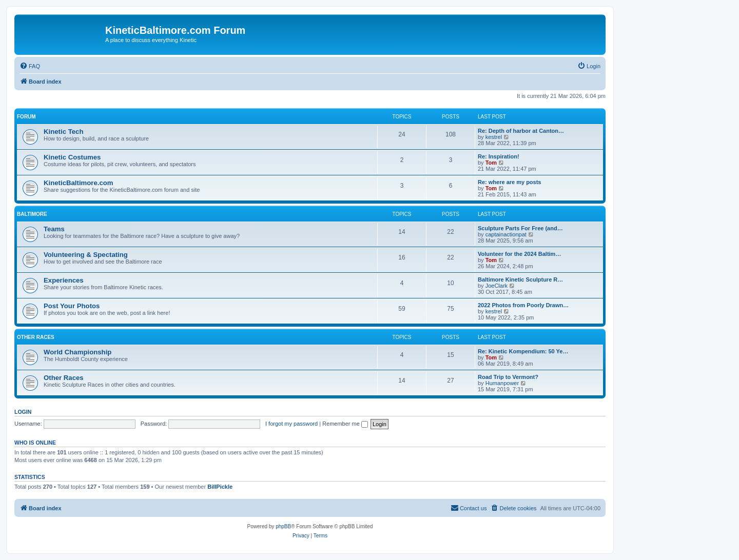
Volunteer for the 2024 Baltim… (519, 254)
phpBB (283, 526)
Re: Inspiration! (499, 156)
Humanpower (502, 383)
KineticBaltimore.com (79, 183)
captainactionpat (506, 234)
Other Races (36, 337)
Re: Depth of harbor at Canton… (521, 131)
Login (23, 412)
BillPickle (220, 487)
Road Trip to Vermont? (508, 377)
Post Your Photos (72, 306)
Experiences (64, 280)
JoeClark (497, 286)
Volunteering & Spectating (86, 255)
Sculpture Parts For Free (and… (520, 228)
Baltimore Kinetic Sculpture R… (520, 279)
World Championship (77, 352)
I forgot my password (291, 424)
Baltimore (32, 214)
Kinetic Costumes (72, 157)
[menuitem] (30, 66)
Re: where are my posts (510, 182)
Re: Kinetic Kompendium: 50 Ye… (523, 351)
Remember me (345, 424)
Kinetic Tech (63, 132)
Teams (54, 229)
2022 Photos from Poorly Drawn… (523, 305)
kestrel (494, 137)
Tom (491, 163)
